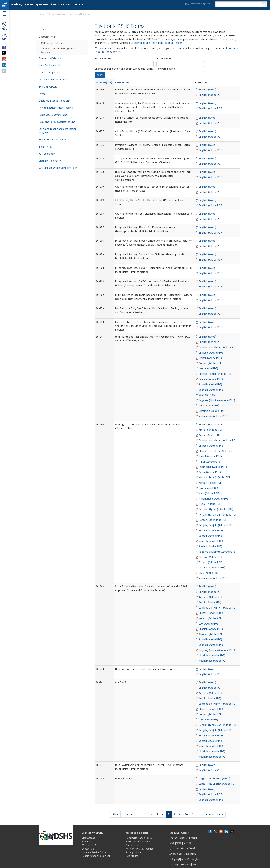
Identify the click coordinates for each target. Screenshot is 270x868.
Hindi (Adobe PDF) (209, 462)
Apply (100, 75)
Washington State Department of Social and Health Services (48, 4)
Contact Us (88, 849)
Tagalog (174, 864)
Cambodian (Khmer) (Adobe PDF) (218, 347)
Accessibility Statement (138, 841)
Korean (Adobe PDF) (210, 363)
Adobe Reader (133, 845)
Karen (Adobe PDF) (210, 472)
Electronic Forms (48, 37)
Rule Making (132, 856)
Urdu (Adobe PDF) (209, 573)
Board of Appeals (48, 87)
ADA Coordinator (48, 154)
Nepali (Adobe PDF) (210, 504)
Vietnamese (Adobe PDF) (213, 416)
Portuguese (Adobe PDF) (213, 520)
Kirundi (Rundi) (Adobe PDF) (215, 477)
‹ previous (128, 814)
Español (183, 838)
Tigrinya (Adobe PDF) (211, 557)
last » (220, 814)
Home (41, 14)
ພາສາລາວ (185, 864)
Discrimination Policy (50, 161)
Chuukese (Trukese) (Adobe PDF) (218, 451)
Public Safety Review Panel (53, 115)
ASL (203, 864)
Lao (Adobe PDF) (208, 368)
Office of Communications (52, 80)
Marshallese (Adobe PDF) (213, 498)
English (174, 838)
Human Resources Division (53, 140)
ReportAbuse (4, 36)
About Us (87, 841)
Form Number (103, 58)
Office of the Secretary (57, 14)
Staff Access (88, 838)
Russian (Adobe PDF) (211, 379)
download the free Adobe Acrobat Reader (158, 43)
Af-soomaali (176, 854)
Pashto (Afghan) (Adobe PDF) (216, 509)
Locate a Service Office (94, 852)
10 (186, 814)
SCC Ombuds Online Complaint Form (58, 168)
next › (209, 814)
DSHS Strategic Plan (50, 72)
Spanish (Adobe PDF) (211, 390)
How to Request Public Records (56, 108)
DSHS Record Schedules (53, 43)
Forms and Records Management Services (58, 50)
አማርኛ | (186, 859)
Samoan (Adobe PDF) (211, 634)
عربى (172, 848)
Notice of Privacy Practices (140, 849)
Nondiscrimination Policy (139, 838)
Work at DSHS (89, 845)
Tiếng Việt (175, 859)
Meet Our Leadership (50, 65)
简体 (172, 843)
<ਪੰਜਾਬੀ (191, 848)
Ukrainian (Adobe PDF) (212, 411)
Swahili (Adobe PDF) (210, 546)
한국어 (187, 843)
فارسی (194, 859)
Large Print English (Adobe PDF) (218, 784)
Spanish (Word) (207, 395)
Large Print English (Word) (214, 778)
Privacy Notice (133, 852)
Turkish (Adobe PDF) (211, 562)
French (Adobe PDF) (210, 358)
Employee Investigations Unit (54, 101)
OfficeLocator (4, 26)
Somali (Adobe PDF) (210, 384)
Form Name (164, 58)
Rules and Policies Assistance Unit (57, 122)
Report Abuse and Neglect (96, 856)
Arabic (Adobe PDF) (210, 435)
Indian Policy (45, 147)
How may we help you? (199, 4)
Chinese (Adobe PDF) (211, 352)
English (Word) (207, 89)
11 (193, 814)
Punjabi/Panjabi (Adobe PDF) (216, 374)
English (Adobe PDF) (211, 95)
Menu (4, 14)
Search (264, 4)
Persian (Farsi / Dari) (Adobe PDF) (218, 514)
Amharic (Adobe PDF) (211, 430)
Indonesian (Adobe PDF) (213, 467)
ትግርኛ (196, 864)
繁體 (179, 843)
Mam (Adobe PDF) (209, 493)
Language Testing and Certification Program (58, 131)
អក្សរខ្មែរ (181, 848)
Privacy (42, 94)
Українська (190, 854)
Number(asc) (104, 82)
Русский (194, 838)
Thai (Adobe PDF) (209, 405)
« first (115, 814)
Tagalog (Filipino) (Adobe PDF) (217, 400)
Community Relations (50, 58)
